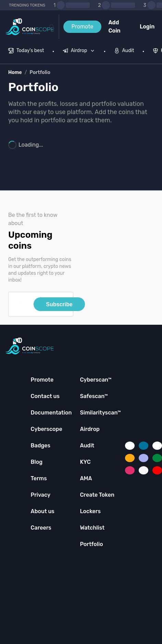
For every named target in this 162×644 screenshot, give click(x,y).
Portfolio (40, 72)
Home (15, 72)
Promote (83, 27)
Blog (37, 462)
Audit (87, 445)
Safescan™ (94, 396)
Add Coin (114, 27)
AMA (86, 478)
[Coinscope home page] (30, 27)
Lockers (90, 511)
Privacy (41, 495)
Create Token (97, 495)
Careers (41, 528)
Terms (39, 478)
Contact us (45, 396)
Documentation (51, 413)
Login (147, 27)
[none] (80, 51)
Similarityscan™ (100, 413)
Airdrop (90, 429)
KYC (85, 462)
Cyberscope (47, 429)
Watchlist (92, 528)
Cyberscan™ (96, 380)
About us (43, 511)
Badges (41, 445)
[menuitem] (26, 51)
